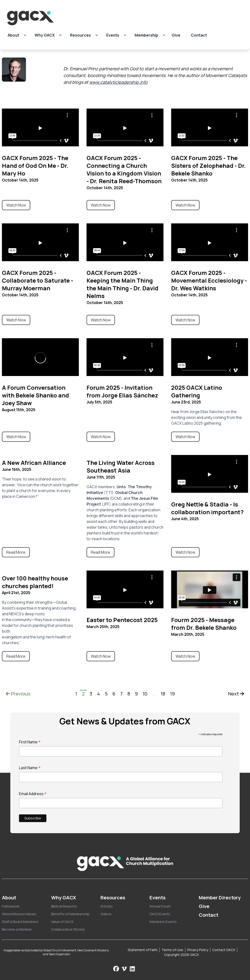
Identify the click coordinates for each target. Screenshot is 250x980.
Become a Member (17, 929)
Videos (106, 914)
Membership (146, 35)
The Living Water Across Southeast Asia (121, 466)
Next (236, 694)
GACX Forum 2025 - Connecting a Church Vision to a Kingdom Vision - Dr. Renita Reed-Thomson (124, 169)
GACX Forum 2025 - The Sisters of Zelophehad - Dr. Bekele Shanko (208, 165)
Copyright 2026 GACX (181, 955)
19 (172, 694)
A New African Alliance (34, 463)
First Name (30, 742)
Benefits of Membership (70, 914)
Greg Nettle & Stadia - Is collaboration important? (207, 508)
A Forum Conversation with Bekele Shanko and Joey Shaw (35, 395)
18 (163, 694)
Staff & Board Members (20, 922)
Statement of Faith (143, 950)
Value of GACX (62, 922)
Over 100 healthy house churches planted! (35, 582)
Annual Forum (160, 906)
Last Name (30, 768)
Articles (107, 906)
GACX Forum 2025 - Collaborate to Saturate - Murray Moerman (37, 280)
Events (113, 35)
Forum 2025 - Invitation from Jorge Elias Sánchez (122, 391)
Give (176, 35)
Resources (80, 35)
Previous (18, 694)
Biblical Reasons (64, 906)
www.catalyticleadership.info (118, 82)
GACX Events (160, 914)
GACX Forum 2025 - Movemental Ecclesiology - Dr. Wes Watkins (209, 280)
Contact (199, 35)
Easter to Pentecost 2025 (122, 620)
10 (145, 694)
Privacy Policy (198, 950)
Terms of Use (172, 950)
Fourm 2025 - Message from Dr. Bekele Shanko (204, 624)
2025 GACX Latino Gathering (197, 391)
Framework (11, 906)
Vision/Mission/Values (19, 914)
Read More (16, 552)
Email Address (33, 794)
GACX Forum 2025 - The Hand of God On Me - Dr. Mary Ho (35, 165)
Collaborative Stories (68, 929)
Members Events (163, 922)
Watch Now (16, 205)
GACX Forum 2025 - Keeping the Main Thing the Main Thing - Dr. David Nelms (122, 284)
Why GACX (45, 35)
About (13, 35)
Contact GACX (224, 950)
